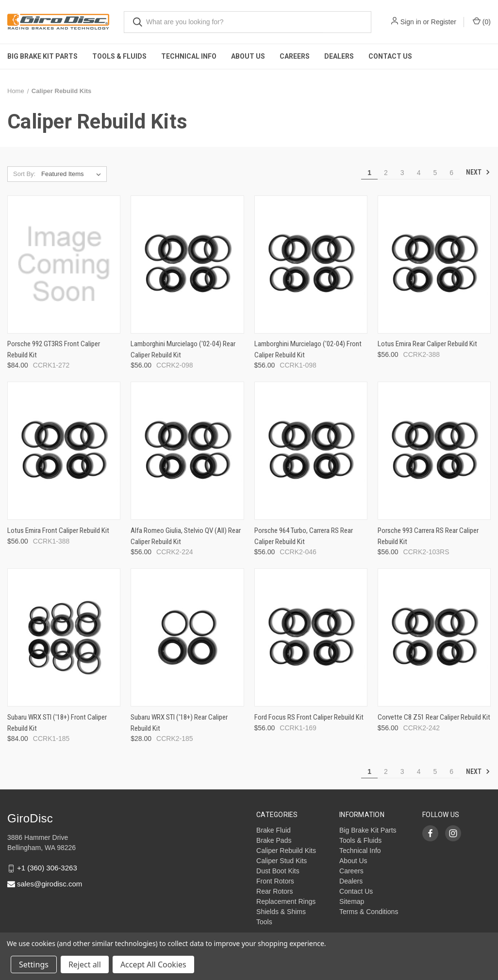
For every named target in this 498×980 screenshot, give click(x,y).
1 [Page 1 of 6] (369, 173)
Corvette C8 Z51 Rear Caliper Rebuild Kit (434, 717)
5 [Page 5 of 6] (435, 173)
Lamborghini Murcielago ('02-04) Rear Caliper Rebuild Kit (183, 349)
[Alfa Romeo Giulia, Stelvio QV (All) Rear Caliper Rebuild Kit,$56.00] (187, 451)
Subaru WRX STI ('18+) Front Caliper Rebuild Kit (57, 723)
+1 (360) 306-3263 (47, 868)
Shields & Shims (281, 912)
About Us (248, 56)
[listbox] (73, 174)
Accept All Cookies (153, 964)
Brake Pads (274, 840)
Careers (295, 56)
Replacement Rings (286, 901)
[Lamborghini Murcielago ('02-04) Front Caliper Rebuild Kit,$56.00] (311, 265)
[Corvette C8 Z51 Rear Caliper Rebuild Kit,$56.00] (434, 637)
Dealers (339, 56)
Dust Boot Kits (278, 871)
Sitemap (352, 901)
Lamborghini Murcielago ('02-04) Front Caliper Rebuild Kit (308, 349)
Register (444, 22)
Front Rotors (275, 881)
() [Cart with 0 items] (482, 21)
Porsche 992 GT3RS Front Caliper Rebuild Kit (54, 349)
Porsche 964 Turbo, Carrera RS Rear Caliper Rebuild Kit (304, 536)
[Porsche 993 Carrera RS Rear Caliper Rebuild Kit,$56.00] (434, 451)
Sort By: (24, 174)
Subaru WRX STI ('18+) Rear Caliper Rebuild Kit (179, 723)
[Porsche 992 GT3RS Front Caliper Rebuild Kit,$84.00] (64, 265)
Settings (34, 964)
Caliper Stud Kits (282, 861)
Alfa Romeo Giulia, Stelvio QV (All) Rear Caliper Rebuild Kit (186, 536)
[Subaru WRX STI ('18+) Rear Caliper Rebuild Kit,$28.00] (187, 637)
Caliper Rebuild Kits (286, 851)
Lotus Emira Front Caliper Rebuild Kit (58, 530)
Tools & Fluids (119, 56)
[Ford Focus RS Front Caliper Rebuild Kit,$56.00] (311, 637)
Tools (264, 922)
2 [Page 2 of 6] (386, 173)
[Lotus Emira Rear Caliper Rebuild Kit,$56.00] (434, 265)
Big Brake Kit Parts (42, 56)
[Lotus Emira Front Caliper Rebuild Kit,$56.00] (64, 451)
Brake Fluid (274, 830)
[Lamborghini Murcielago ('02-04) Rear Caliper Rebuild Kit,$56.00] (187, 265)
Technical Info (189, 56)
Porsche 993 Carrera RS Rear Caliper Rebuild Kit (428, 536)
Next (478, 172)
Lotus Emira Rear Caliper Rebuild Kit (427, 344)
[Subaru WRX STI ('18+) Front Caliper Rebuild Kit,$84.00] (64, 637)
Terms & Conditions (369, 912)
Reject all (85, 964)
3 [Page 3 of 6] (402, 173)
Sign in (411, 22)
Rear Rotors (274, 891)
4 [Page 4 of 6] (419, 173)
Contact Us (390, 56)
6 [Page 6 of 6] (451, 173)
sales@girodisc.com (50, 884)
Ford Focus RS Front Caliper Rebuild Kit (309, 717)
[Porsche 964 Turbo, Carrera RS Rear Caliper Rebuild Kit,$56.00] (311, 451)
